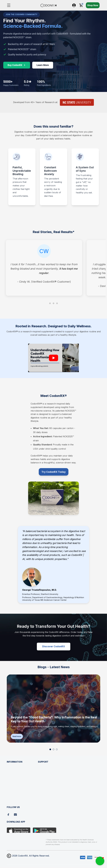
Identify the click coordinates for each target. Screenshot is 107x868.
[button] (50, 749)
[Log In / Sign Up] (74, 5)
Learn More (43, 65)
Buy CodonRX (17, 65)
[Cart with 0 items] (81, 5)
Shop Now (93, 5)
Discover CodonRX (54, 646)
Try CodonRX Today (54, 472)
